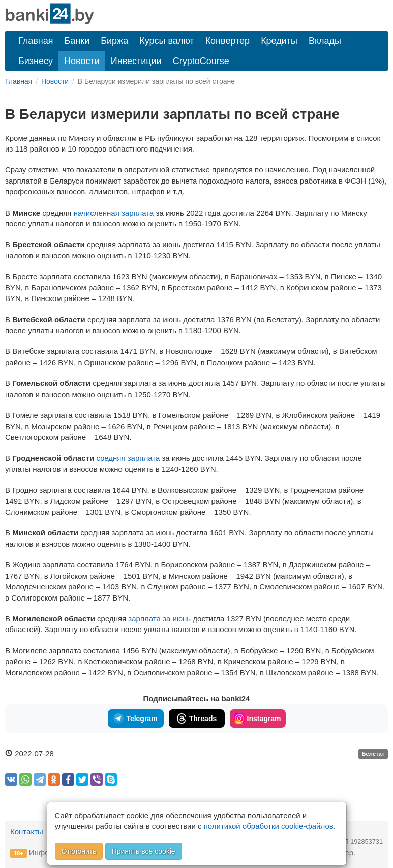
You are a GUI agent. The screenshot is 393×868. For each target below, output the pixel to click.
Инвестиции (136, 61)
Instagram (258, 719)
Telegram (135, 719)
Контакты (27, 832)
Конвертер (228, 41)
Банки (77, 41)
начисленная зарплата (115, 213)
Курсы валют (167, 41)
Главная (36, 41)
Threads (196, 719)
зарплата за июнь (159, 619)
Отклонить (79, 851)
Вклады (325, 41)
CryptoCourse (201, 61)
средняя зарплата (129, 458)
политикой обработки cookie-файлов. (270, 826)
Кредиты (279, 41)
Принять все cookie (144, 851)
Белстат (373, 754)
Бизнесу (36, 61)
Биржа (114, 41)
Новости (82, 61)
